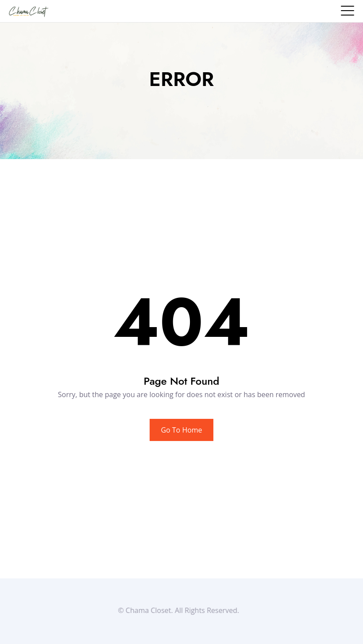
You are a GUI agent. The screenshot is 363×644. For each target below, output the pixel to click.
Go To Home (181, 430)
